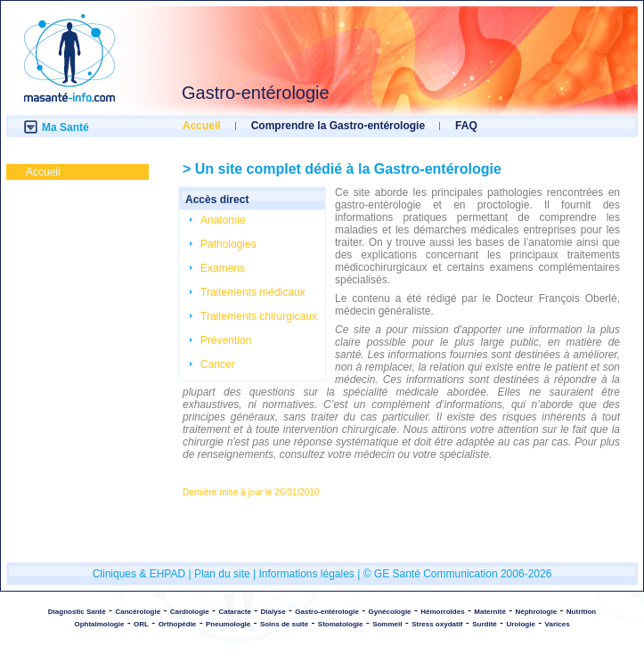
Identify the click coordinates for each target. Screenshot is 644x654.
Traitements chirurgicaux (259, 316)
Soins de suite (284, 624)
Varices (558, 624)
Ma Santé (65, 127)
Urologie (520, 624)
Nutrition (581, 612)
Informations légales (306, 574)
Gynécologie (390, 612)
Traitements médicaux (253, 292)
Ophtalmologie (99, 624)
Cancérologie (138, 612)
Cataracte (234, 612)
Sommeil (387, 624)
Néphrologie (537, 612)
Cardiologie (190, 612)
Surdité (485, 624)
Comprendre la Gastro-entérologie (338, 126)
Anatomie (223, 220)
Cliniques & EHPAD (141, 574)
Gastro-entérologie (327, 612)
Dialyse (273, 612)
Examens (223, 268)
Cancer (218, 364)
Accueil (202, 126)
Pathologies (228, 244)
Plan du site (222, 574)
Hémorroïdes (442, 612)
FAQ (466, 126)
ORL (141, 624)
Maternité (490, 612)
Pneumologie (228, 624)
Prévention (226, 340)
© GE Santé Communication (431, 574)
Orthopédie (178, 624)
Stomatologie (341, 624)
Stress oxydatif (437, 624)
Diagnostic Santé (77, 612)
